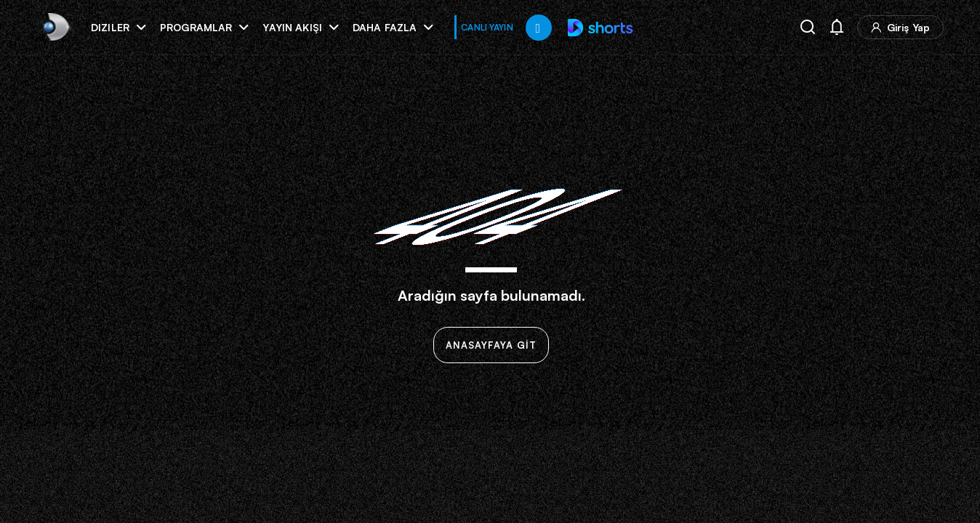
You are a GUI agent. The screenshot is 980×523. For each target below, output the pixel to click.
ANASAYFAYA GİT (491, 345)
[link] (55, 27)
